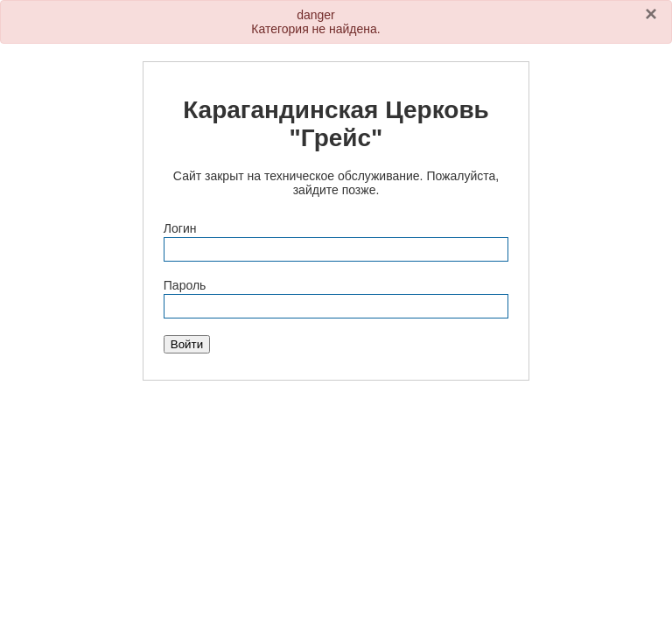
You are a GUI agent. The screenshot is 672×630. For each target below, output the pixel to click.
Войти (187, 344)
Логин (180, 228)
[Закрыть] (651, 14)
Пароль (185, 285)
